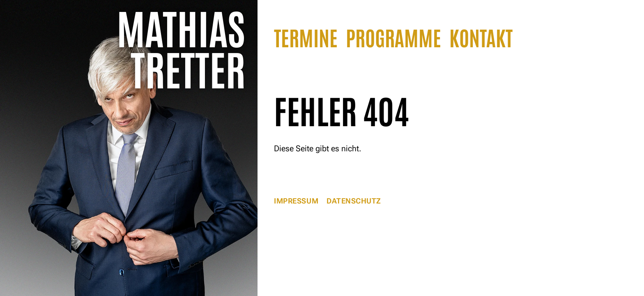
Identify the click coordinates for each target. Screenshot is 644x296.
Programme (393, 37)
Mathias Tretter (181, 47)
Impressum (296, 201)
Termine (306, 37)
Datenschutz (354, 201)
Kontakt (481, 37)
